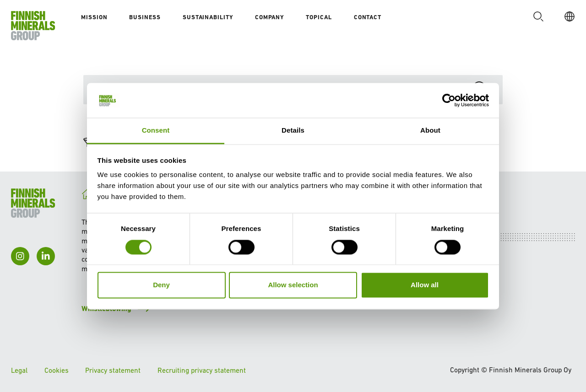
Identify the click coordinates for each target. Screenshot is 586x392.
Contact (368, 17)
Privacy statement (113, 370)
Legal (19, 370)
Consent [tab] (156, 131)
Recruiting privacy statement (202, 370)
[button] (536, 16)
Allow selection (293, 285)
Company (269, 17)
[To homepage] (33, 26)
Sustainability (208, 17)
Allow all (425, 285)
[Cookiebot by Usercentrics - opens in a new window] (449, 100)
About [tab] (430, 131)
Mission (94, 17)
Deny (161, 285)
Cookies (57, 370)
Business (145, 17)
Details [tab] (293, 131)
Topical (319, 17)
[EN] (567, 16)
